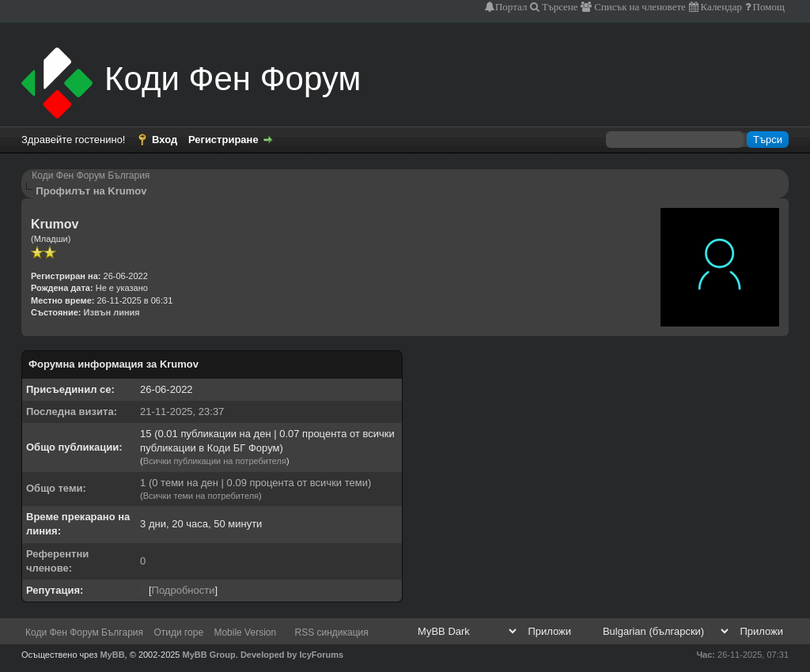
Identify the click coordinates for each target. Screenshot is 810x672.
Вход (165, 140)
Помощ (768, 7)
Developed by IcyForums (292, 655)
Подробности (184, 590)
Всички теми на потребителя (201, 496)
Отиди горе (178, 632)
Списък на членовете (639, 7)
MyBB (112, 655)
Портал (511, 7)
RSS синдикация (332, 632)
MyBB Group (209, 655)
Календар (720, 7)
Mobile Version (245, 632)
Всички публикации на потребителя (215, 461)
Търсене (559, 7)
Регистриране (223, 140)
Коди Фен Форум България (91, 176)
